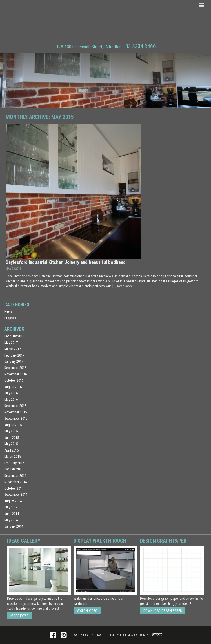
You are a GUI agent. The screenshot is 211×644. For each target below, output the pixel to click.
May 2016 (11, 400)
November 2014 (15, 482)
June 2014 (12, 514)
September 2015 (16, 418)
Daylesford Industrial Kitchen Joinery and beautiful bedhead (66, 262)
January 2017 (14, 361)
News (8, 311)
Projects (10, 318)
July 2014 (11, 507)
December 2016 (15, 368)
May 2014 (11, 520)
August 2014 (13, 501)
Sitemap (97, 635)
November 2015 (15, 412)
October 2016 (14, 380)
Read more (126, 286)
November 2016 (15, 374)
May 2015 (11, 444)
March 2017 (13, 349)
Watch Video (87, 611)
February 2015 (14, 463)
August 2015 (13, 425)
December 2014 (15, 476)
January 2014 (14, 526)
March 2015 (13, 456)
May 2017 (11, 343)
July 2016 (11, 393)
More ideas (19, 616)
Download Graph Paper (163, 611)
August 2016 (13, 387)
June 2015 (12, 438)
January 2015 (14, 469)
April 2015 (11, 450)
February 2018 (14, 336)
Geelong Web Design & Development (128, 635)
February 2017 (14, 355)
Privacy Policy (79, 635)
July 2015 (11, 431)
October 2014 (14, 488)
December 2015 (15, 406)
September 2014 (16, 494)
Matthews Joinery (105, 21)
